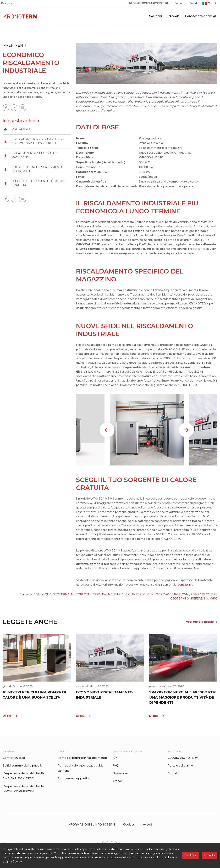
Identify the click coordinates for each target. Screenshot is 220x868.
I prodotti (173, 16)
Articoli (117, 781)
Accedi (193, 3)
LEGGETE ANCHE (30, 622)
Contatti (179, 3)
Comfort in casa (14, 758)
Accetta (210, 855)
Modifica (191, 855)
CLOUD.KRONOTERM (183, 758)
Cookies (129, 825)
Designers (7, 3)
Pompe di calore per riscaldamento (82, 758)
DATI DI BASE (16, 129)
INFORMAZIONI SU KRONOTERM (149, 3)
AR (115, 758)
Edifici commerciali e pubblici (23, 766)
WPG (214, 599)
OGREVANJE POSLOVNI (172, 594)
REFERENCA (200, 599)
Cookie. (17, 862)
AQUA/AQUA (43, 594)
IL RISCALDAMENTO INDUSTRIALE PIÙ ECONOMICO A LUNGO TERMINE (34, 141)
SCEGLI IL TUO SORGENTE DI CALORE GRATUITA (34, 183)
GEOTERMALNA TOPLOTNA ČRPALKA (79, 594)
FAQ (116, 766)
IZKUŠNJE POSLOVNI (140, 594)
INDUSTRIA (115, 594)
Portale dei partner (181, 766)
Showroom (120, 773)
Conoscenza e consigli (201, 16)
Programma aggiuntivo (74, 778)
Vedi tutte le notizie (202, 622)
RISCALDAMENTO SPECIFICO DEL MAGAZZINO (31, 155)
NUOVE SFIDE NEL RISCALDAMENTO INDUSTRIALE (33, 169)
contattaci (185, 585)
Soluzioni (155, 16)
